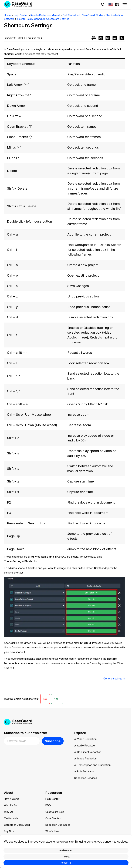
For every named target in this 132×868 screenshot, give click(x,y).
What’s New (52, 831)
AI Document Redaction (88, 752)
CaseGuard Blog (55, 812)
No (45, 699)
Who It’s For (11, 805)
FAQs (48, 805)
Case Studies (53, 818)
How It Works (12, 799)
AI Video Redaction (85, 739)
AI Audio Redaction (85, 745)
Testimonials (11, 818)
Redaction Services (86, 778)
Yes (57, 699)
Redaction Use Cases (58, 825)
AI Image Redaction (85, 758)
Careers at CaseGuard (17, 825)
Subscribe (53, 741)
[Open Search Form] (103, 5)
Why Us (9, 812)
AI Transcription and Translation (92, 765)
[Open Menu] (125, 5)
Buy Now (9, 831)
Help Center (52, 799)
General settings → (114, 678)
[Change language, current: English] (114, 5)
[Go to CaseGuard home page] (65, 722)
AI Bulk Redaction (84, 771)
